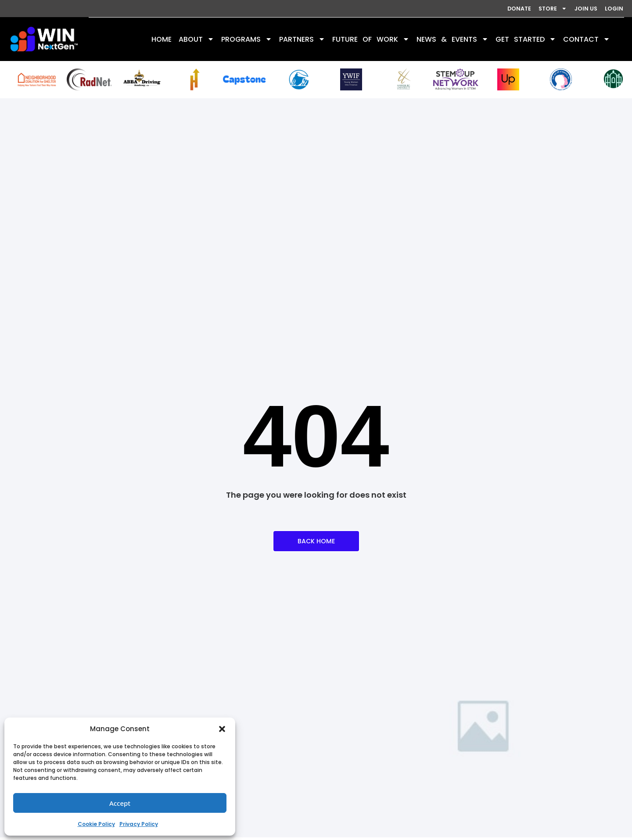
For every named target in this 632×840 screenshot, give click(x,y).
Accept (120, 803)
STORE (524, 9)
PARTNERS (302, 40)
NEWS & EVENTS (452, 40)
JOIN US (569, 9)
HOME (162, 40)
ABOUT (196, 40)
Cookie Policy (96, 824)
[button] (222, 729)
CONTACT (587, 40)
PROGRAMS (247, 40)
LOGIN (609, 9)
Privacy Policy (139, 824)
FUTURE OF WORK (371, 40)
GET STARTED (526, 40)
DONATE (478, 9)
